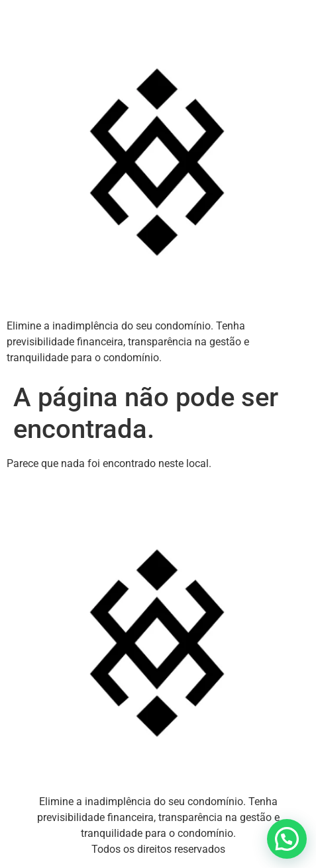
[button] (287, 839)
